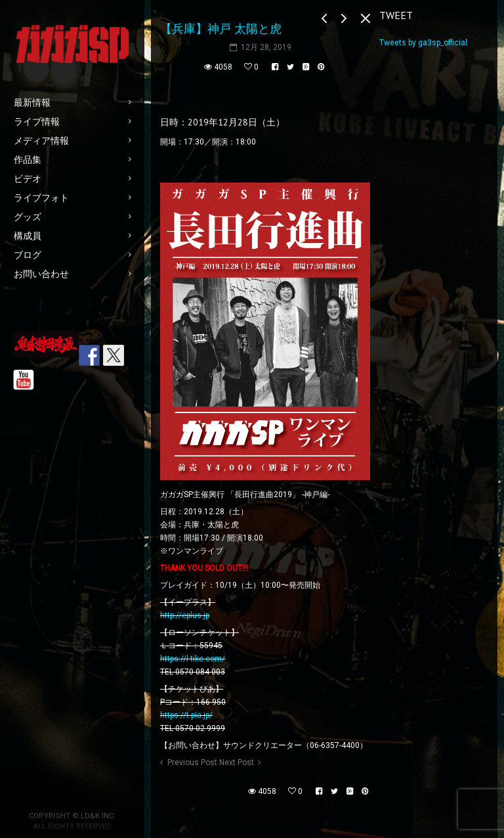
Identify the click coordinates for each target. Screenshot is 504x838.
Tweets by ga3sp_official (423, 43)
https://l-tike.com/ (193, 659)
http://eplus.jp (185, 615)
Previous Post (192, 762)
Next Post (237, 762)
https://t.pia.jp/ (186, 715)
